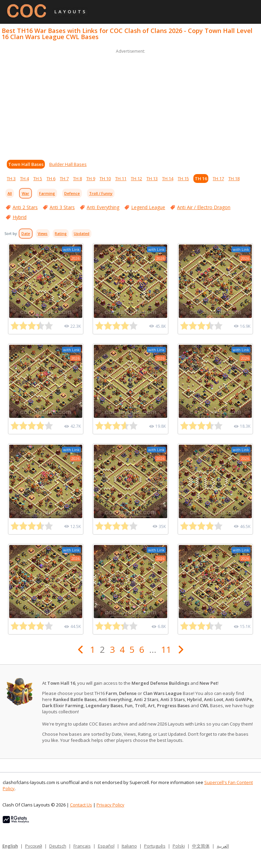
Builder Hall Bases (68, 164)
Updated (82, 234)
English (10, 846)
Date (26, 234)
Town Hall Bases (26, 164)
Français (82, 846)
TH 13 (152, 178)
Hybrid (20, 217)
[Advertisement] (130, 103)
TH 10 (105, 178)
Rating (61, 234)
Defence (72, 193)
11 (166, 649)
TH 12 (136, 178)
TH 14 (168, 178)
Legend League (148, 207)
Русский (34, 846)
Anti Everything (103, 207)
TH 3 (11, 178)
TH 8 (77, 178)
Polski (179, 846)
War (25, 193)
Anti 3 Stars (62, 207)
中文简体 (201, 846)
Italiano (129, 846)
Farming (47, 193)
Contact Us (81, 805)
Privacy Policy (110, 805)
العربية (223, 846)
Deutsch (58, 846)
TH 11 (121, 178)
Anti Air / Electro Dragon (204, 207)
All (10, 193)
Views (43, 234)
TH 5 (38, 178)
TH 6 (51, 178)
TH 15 (183, 178)
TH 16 (201, 178)
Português (155, 846)
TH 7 (64, 178)
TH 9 (91, 178)
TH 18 (234, 178)
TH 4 (24, 178)
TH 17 (218, 178)
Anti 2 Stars (25, 207)
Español (106, 846)
